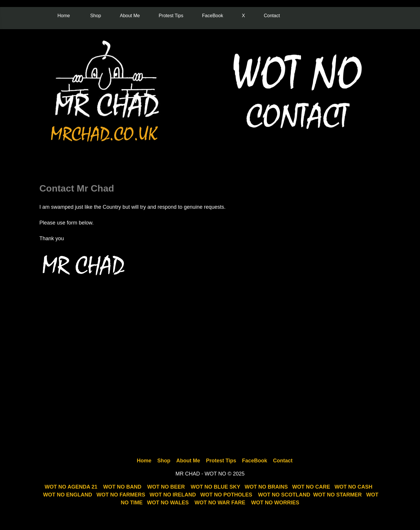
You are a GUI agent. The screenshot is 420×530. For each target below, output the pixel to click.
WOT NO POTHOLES (226, 495)
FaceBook (213, 16)
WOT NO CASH (353, 487)
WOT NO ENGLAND (68, 495)
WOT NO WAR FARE (220, 503)
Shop (96, 16)
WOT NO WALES (168, 503)
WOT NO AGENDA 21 (71, 487)
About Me (130, 16)
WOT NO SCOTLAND (284, 495)
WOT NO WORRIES (275, 503)
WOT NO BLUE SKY (216, 487)
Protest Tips (171, 16)
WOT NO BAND (122, 487)
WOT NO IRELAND (173, 495)
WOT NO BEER (166, 487)
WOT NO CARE (311, 487)
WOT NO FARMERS (121, 495)
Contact (272, 16)
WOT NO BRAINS (266, 487)
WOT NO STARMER (338, 495)
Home (64, 16)
